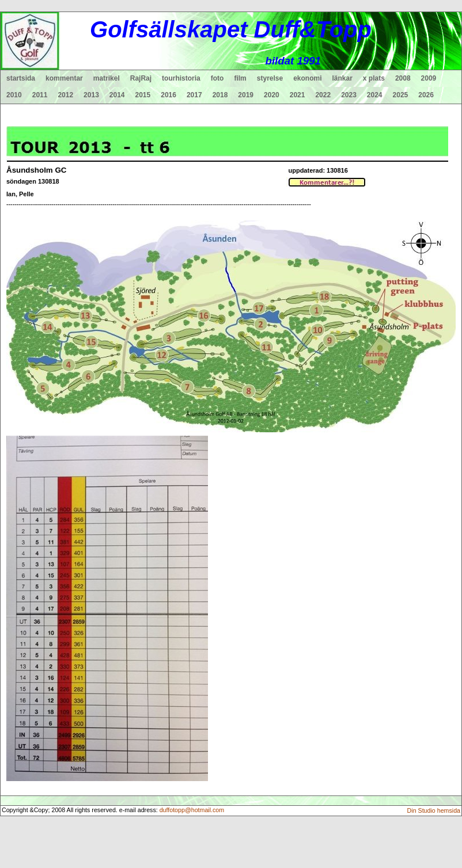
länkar (342, 78)
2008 (403, 78)
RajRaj (141, 78)
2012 (65, 95)
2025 (401, 95)
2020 (272, 95)
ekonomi (307, 78)
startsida (21, 78)
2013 (91, 95)
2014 (117, 95)
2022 (323, 95)
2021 (298, 95)
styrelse (270, 78)
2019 (246, 95)
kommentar (64, 78)
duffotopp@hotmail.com (192, 810)
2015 (143, 95)
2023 (349, 95)
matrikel (107, 78)
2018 (220, 95)
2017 (194, 95)
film (240, 78)
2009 (429, 78)
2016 (168, 95)
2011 (40, 95)
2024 (375, 95)
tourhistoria (181, 78)
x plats (374, 78)
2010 (14, 95)
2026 (426, 95)
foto (217, 78)
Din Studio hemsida (434, 810)
